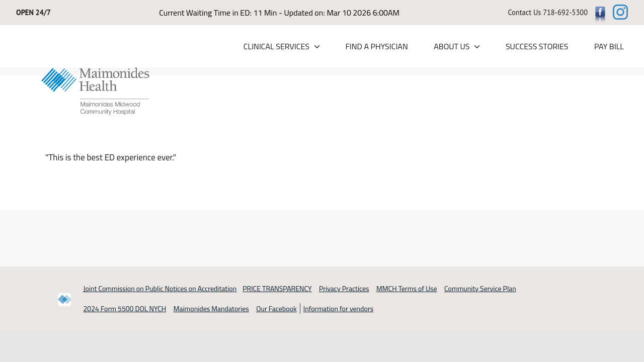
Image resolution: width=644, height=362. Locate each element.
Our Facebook (276, 308)
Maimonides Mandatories (211, 308)
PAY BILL (609, 46)
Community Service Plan (480, 288)
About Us (452, 46)
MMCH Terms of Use (407, 288)
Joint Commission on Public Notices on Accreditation (160, 288)
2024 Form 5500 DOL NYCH (125, 308)
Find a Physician (376, 46)
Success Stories (537, 46)
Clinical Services (276, 46)
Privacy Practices (344, 288)
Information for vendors (339, 308)
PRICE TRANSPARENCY (277, 288)
